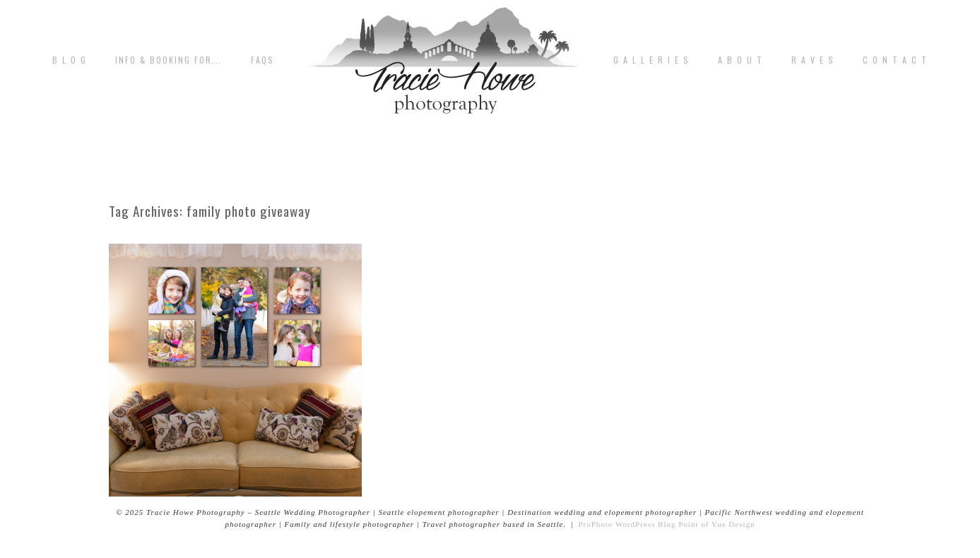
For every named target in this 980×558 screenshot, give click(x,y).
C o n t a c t (895, 60)
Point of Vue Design (716, 524)
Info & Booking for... (169, 60)
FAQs (262, 60)
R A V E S (813, 60)
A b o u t (740, 60)
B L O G (70, 60)
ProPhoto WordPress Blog (627, 524)
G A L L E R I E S (651, 60)
